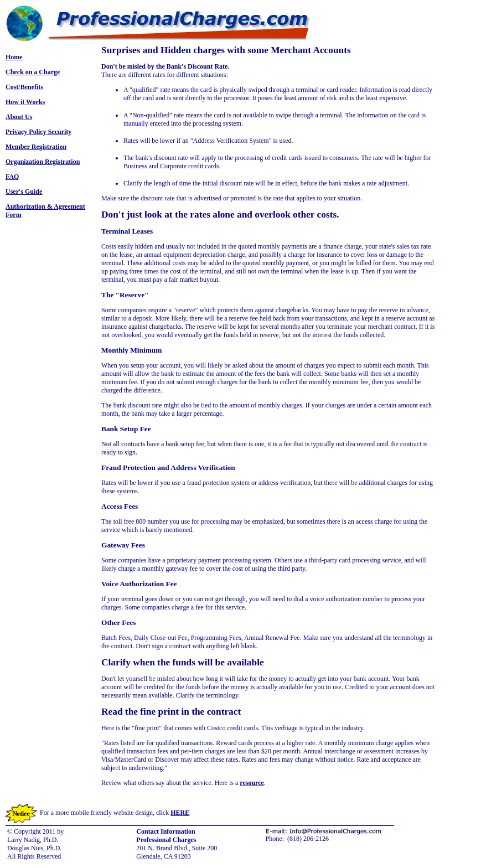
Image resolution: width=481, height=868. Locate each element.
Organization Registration (43, 162)
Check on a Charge (33, 72)
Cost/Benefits (24, 87)
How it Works (25, 102)
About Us (19, 117)
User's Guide (24, 192)
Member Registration (36, 147)
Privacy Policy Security (38, 132)
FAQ (12, 177)
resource (252, 783)
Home (14, 57)
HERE (180, 813)
